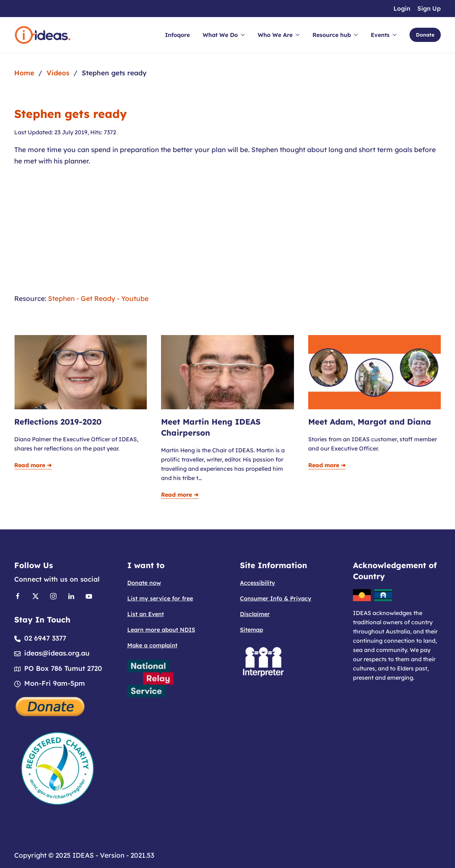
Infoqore (177, 35)
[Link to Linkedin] (71, 595)
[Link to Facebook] (18, 595)
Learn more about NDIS (161, 630)
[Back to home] (43, 35)
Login (402, 8)
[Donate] (50, 706)
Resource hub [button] (335, 35)
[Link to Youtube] (89, 595)
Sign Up (429, 8)
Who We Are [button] (279, 35)
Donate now (144, 583)
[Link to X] (36, 595)
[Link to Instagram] (53, 595)
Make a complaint (152, 645)
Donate (425, 35)
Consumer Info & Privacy (276, 598)
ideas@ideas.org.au (57, 653)
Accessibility (258, 583)
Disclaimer (255, 614)
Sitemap (251, 630)
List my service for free (160, 598)
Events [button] (384, 35)
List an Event (146, 614)
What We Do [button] (224, 35)
